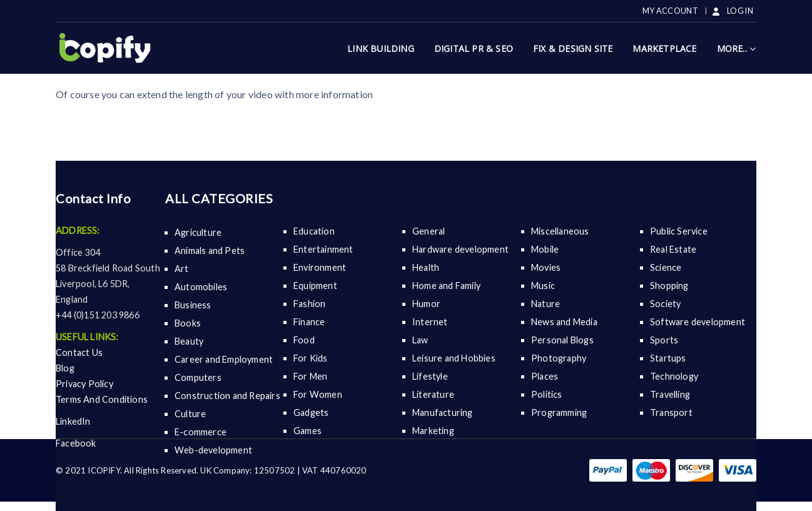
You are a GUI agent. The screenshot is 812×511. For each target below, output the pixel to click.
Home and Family (446, 286)
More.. (732, 48)
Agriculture (198, 232)
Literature (433, 394)
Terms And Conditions (102, 399)
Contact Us (79, 352)
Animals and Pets (210, 250)
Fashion (309, 304)
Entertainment (323, 249)
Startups (668, 358)
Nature (546, 304)
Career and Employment (224, 359)
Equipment (315, 286)
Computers (198, 377)
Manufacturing (443, 412)
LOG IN (732, 11)
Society (665, 304)
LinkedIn (73, 421)
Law (420, 340)
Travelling (670, 394)
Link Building (381, 48)
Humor (426, 304)
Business (193, 305)
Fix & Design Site (573, 48)
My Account (670, 11)
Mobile (545, 249)
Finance (309, 322)
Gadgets (311, 412)
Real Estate (673, 249)
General (429, 231)
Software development (698, 322)
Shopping (669, 286)
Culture (190, 414)
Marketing (433, 431)
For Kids (311, 358)
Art (182, 269)
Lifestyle (430, 376)
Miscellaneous (560, 231)
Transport (671, 412)
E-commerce (200, 432)
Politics (547, 394)
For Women (318, 394)
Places (545, 376)
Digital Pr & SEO (474, 48)
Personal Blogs (562, 340)
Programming (559, 412)
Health (426, 267)
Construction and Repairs (227, 396)
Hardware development (460, 249)
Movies (546, 267)
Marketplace (664, 48)
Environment (320, 267)
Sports (664, 340)
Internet (430, 322)
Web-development (213, 450)
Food (304, 340)
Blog (65, 368)
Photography (559, 358)
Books (188, 323)
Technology (674, 376)
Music (543, 286)
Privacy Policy (84, 384)
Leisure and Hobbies (454, 358)
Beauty (189, 341)
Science (666, 267)
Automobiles (201, 287)
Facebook (76, 443)
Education (314, 231)
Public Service (679, 231)
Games (307, 431)
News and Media (564, 322)
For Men (310, 376)
